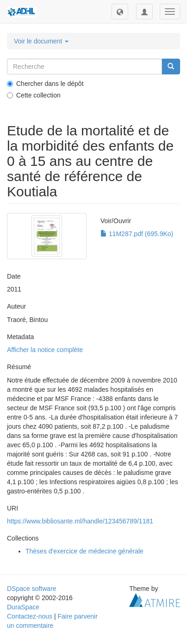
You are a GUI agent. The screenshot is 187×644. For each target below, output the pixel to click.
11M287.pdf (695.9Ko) (137, 234)
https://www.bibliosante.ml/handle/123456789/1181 (80, 521)
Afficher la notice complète (45, 350)
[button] (120, 12)
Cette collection (34, 95)
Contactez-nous (30, 616)
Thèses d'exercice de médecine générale (84, 551)
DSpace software (32, 589)
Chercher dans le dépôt (45, 84)
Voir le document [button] (41, 41)
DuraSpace (23, 607)
